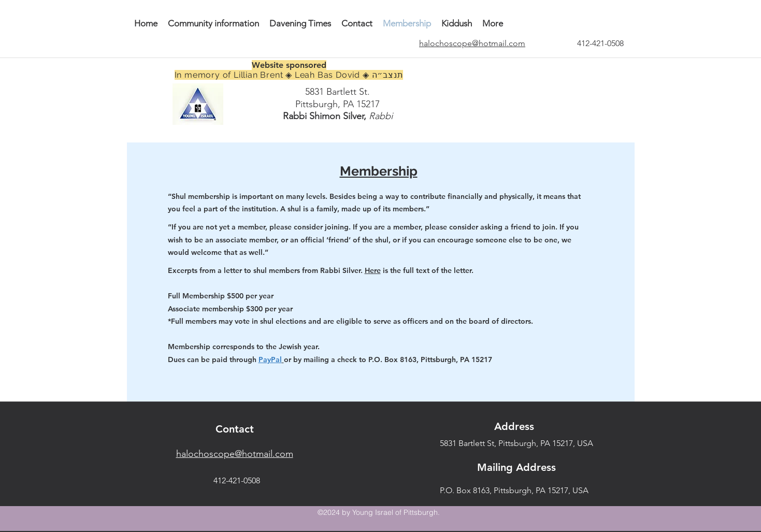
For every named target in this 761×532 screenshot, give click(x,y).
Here (373, 270)
